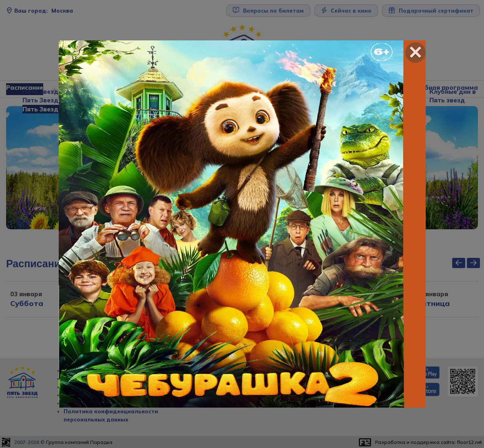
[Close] (415, 53)
